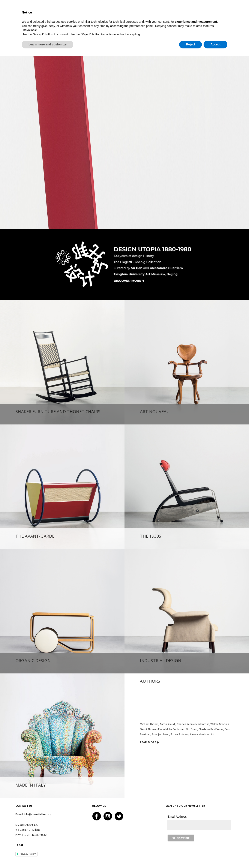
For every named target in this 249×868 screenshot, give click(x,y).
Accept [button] (215, 856)
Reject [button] (190, 856)
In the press (216, 12)
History (194, 12)
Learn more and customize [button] (47, 856)
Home (146, 12)
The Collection (170, 12)
